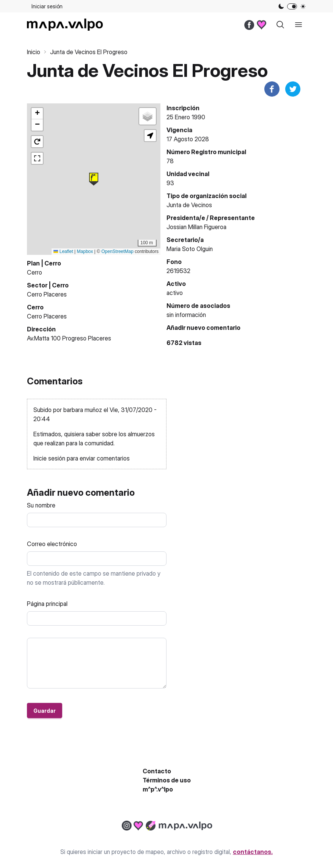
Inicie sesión (49, 458)
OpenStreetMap (117, 251)
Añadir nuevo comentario (203, 328)
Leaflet (63, 251)
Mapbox (85, 251)
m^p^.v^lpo (158, 789)
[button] (94, 179)
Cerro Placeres (47, 294)
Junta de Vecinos (189, 205)
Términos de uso (167, 780)
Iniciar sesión (47, 6)
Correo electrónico (52, 544)
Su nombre (41, 505)
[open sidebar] (298, 25)
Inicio (34, 52)
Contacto (157, 771)
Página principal (47, 604)
